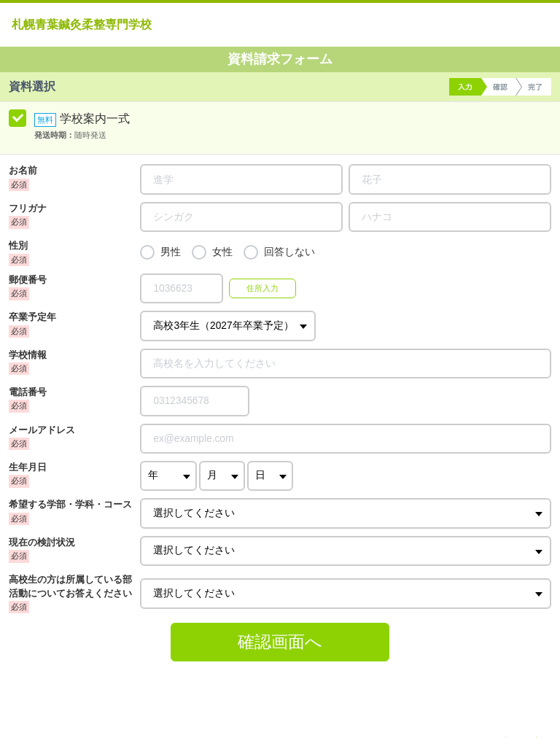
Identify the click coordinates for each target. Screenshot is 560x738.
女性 (222, 252)
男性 (171, 252)
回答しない (289, 252)
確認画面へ (280, 642)
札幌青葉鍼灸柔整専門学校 (82, 24)
